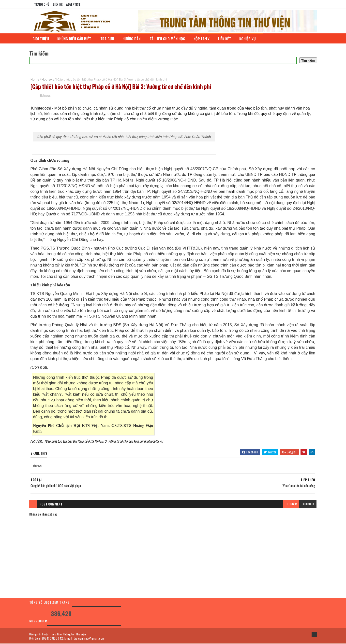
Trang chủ (42, 4)
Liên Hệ (58, 4)
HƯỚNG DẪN (133, 39)
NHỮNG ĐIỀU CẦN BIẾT (76, 39)
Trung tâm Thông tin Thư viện (68, 634)
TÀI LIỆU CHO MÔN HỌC (168, 39)
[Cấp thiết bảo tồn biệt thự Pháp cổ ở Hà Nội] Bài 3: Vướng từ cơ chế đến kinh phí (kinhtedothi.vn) (104, 441)
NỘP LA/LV (203, 39)
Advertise (73, 4)
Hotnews (48, 79)
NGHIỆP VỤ (249, 39)
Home (35, 79)
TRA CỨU (108, 39)
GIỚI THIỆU (42, 39)
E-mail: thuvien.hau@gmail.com (85, 638)
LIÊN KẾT (225, 39)
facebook (308, 504)
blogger (291, 504)
